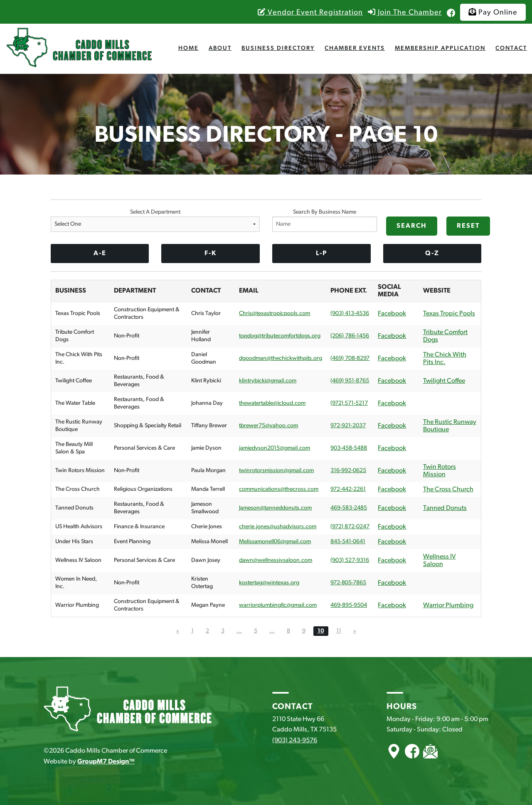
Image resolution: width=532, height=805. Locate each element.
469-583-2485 (349, 508)
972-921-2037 (348, 426)
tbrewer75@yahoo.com (268, 426)
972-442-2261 (348, 489)
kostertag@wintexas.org (269, 583)
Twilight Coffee (444, 381)
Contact (511, 48)
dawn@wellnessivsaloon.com (276, 560)
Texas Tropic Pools (449, 314)
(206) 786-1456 (350, 336)
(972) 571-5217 (349, 403)
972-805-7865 (348, 583)
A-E (100, 254)
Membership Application (440, 48)
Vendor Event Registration (310, 13)
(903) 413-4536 (350, 314)
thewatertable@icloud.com (272, 403)
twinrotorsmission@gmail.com (276, 471)
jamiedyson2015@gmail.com (275, 448)
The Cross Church (448, 490)
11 (339, 631)
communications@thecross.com (279, 489)
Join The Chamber (405, 13)
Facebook (392, 314)
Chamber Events (355, 48)
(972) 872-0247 (350, 527)
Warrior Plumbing (448, 606)
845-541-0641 (348, 542)
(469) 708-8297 (350, 358)
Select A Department (155, 220)
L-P (321, 254)
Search (412, 226)
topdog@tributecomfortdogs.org (280, 336)
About (220, 48)
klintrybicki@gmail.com (268, 381)
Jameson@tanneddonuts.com (275, 508)
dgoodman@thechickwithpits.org (281, 358)
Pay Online (493, 12)
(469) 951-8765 (350, 381)
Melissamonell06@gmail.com (275, 542)
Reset (468, 226)
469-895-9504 (349, 605)
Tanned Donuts (445, 508)
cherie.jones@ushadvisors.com (278, 527)
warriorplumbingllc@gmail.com (278, 605)
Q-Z (432, 254)
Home (188, 48)
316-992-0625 (348, 471)
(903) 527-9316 (350, 560)
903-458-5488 (349, 448)
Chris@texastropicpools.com (275, 314)
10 (321, 631)
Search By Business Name (325, 220)
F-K (211, 254)
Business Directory (278, 48)
